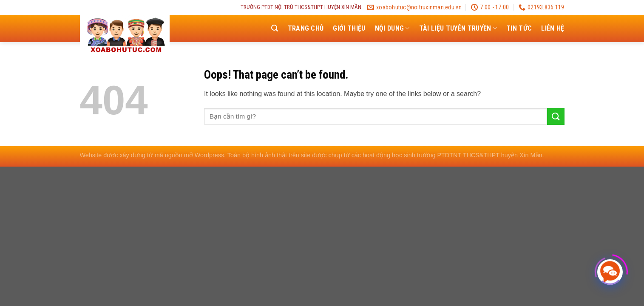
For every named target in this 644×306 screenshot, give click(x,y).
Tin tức (519, 28)
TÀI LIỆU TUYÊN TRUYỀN (458, 28)
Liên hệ (553, 28)
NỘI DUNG (392, 28)
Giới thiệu (349, 28)
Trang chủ (306, 28)
